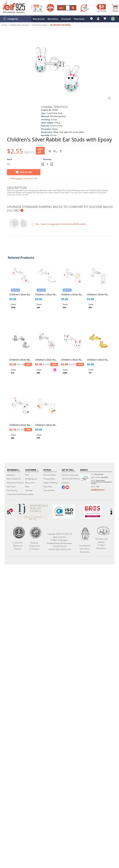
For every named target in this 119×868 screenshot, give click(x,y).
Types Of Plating (50, 483)
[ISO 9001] (64, 511)
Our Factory (12, 490)
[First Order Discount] (100, 8)
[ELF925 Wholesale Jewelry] (14, 7)
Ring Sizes (48, 486)
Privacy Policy (49, 479)
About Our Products (15, 483)
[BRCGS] (93, 512)
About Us (11, 475)
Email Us (66, 483)
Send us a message (70, 475)
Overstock (66, 19)
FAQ (27, 475)
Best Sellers (53, 19)
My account (30, 483)
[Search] (68, 8)
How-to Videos (50, 475)
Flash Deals (79, 19)
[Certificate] (33, 512)
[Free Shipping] (36, 8)
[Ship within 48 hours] (84, 8)
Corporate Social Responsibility (20, 494)
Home (4, 25)
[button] (16, 19)
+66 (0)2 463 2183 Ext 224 (73, 479)
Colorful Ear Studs (40, 25)
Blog (27, 486)
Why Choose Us (14, 479)
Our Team (11, 486)
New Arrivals (39, 19)
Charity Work (49, 490)
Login (19, 178)
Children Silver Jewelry (19, 25)
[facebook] (63, 488)
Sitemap (29, 490)
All (62, 8)
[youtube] (67, 488)
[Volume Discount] (50, 8)
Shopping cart (31, 479)
